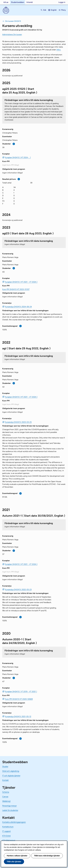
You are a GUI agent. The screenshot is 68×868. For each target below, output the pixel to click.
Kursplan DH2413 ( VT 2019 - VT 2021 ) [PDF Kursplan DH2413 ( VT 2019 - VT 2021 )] (21, 692)
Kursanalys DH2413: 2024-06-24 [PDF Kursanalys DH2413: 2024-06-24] (18, 307)
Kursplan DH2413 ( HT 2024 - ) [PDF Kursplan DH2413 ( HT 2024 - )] (18, 157)
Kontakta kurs (8, 827)
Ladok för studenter (10, 810)
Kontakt (5, 780)
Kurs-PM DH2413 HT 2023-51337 (16, 289)
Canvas (5, 797)
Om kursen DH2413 (13, 21)
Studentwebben (18, 2)
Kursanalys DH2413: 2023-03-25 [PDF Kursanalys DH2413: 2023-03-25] (18, 422)
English (54, 10)
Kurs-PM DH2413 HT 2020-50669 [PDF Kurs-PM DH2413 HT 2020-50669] (19, 699)
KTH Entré (6, 836)
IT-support (7, 831)
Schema (6, 792)
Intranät (30, 2)
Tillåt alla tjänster (14, 862)
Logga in (62, 2)
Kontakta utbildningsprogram (14, 822)
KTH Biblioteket (9, 840)
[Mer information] (14, 144)
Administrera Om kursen (12, 34)
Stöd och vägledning (11, 771)
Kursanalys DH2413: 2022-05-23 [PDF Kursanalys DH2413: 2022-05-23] (18, 590)
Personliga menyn (9, 806)
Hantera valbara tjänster (17, 856)
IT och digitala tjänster (11, 776)
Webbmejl (6, 801)
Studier (5, 767)
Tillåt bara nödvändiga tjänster (47, 856)
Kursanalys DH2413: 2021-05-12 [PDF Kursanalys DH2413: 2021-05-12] (18, 716)
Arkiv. (59, 50)
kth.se (6, 2)
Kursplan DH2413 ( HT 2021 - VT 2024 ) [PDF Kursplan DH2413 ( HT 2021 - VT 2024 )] (21, 282)
